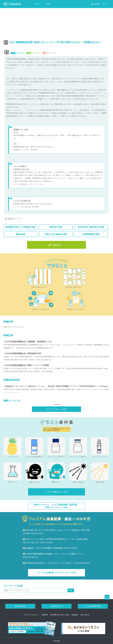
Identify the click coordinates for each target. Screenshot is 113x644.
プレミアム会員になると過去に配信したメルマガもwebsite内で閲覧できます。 (57, 524)
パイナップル (13, 457)
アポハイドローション (100, 457)
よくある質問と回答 (93, 606)
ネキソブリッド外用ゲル (78, 457)
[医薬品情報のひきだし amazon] (32, 629)
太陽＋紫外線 (100, 482)
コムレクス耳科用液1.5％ (34, 457)
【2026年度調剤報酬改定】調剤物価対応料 (22, 353)
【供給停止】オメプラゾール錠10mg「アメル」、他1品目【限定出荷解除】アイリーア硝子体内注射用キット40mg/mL (56, 386)
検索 (71, 590)
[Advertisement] (56, 23)
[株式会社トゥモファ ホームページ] (83, 629)
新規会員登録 (20, 606)
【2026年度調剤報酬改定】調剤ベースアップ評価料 (26, 365)
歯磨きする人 (56, 482)
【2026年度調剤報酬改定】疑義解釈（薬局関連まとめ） (28, 342)
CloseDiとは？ (56, 606)
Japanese (10, 219)
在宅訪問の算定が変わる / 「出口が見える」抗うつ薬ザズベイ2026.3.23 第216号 (56, 563)
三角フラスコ (13, 482)
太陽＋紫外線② (78, 482)
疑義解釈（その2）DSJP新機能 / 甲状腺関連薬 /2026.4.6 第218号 (50, 548)
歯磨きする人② (34, 482)
